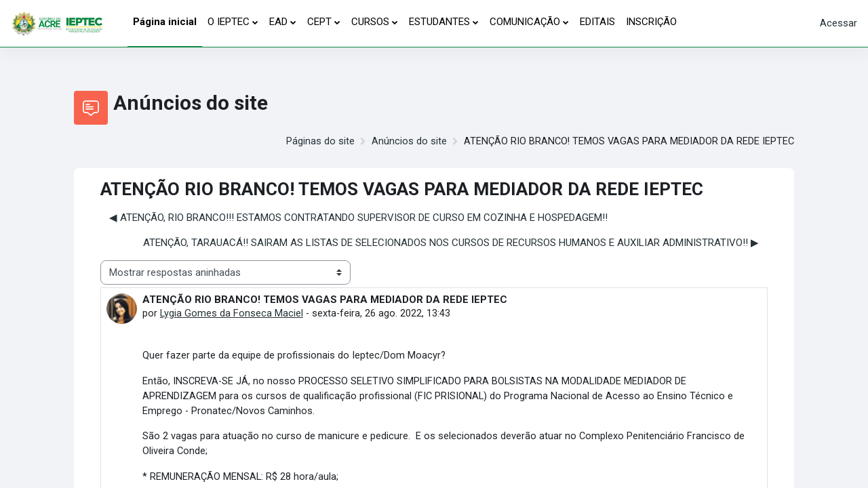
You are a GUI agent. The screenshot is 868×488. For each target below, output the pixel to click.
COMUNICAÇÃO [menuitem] (525, 22)
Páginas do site (318, 142)
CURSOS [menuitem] (370, 22)
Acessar (839, 23)
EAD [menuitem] (278, 22)
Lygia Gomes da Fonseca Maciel (232, 314)
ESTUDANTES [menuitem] (439, 22)
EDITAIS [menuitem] (597, 22)
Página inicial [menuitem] (165, 22)
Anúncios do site (407, 142)
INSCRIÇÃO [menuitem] (651, 22)
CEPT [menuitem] (319, 22)
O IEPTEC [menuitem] (229, 22)
